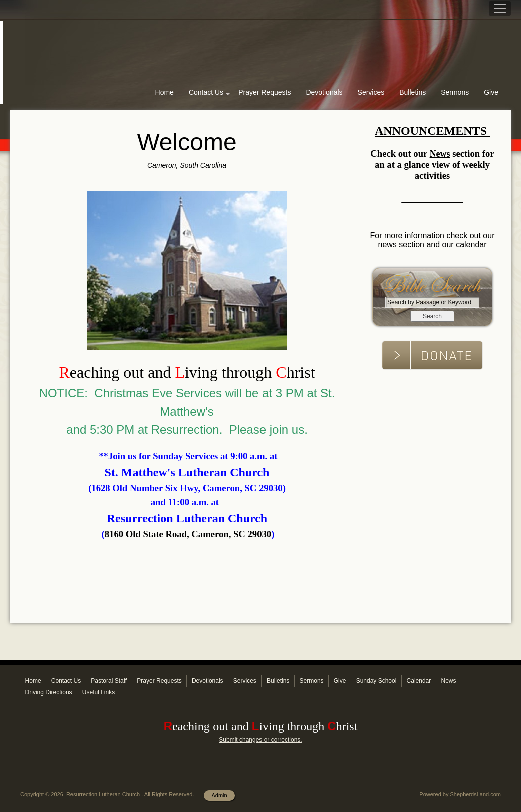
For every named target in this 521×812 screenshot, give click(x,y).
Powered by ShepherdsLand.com (460, 794)
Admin (219, 795)
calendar (471, 244)
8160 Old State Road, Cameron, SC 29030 (188, 534)
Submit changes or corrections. (260, 740)
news (387, 244)
